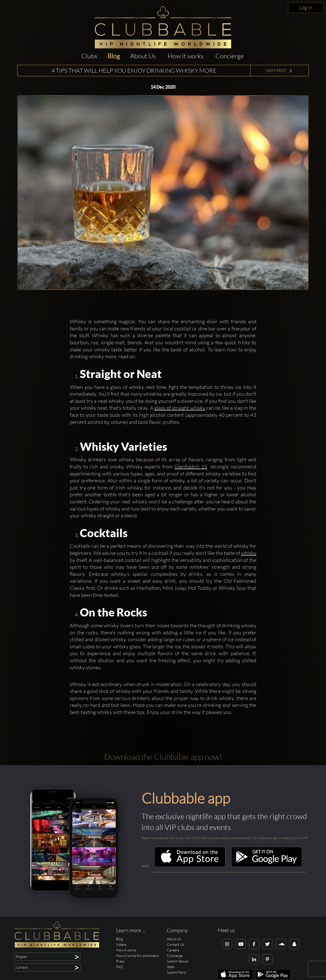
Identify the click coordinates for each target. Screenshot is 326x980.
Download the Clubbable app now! (163, 757)
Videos (121, 944)
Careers (173, 950)
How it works (186, 56)
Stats (171, 967)
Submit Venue (177, 961)
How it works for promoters (138, 956)
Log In (306, 7)
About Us (143, 56)
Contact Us (175, 944)
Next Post (279, 70)
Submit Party (177, 972)
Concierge (230, 56)
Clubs (89, 56)
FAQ (120, 967)
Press (120, 961)
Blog (114, 56)
